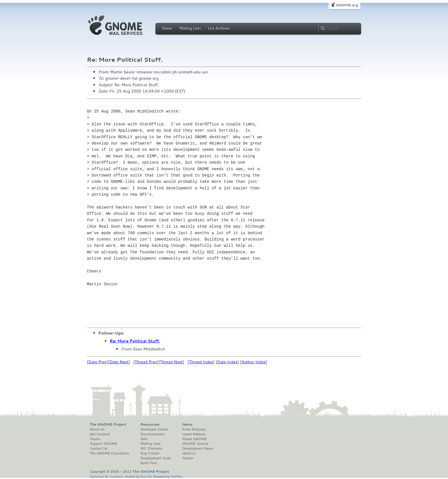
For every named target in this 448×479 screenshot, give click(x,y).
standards (117, 476)
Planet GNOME (194, 439)
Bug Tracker (150, 453)
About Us (97, 429)
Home (167, 28)
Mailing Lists (190, 28)
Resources (150, 424)
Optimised (97, 476)
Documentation (153, 434)
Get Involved (100, 434)
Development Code (156, 458)
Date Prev (97, 362)
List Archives (219, 28)
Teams (95, 439)
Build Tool (149, 463)
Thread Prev (146, 362)
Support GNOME (103, 444)
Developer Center (154, 429)
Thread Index (201, 362)
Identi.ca (189, 453)
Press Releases (194, 429)
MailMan (177, 476)
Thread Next (171, 362)
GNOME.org (347, 5)
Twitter (188, 458)
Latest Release (194, 434)
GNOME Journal (195, 444)
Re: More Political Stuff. (135, 341)
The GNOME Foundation (109, 453)
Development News (198, 448)
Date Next (119, 362)
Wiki (144, 439)
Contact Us (99, 448)
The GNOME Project (108, 424)
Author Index (253, 362)
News (187, 424)
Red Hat (146, 476)
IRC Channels (151, 448)
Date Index (227, 362)
